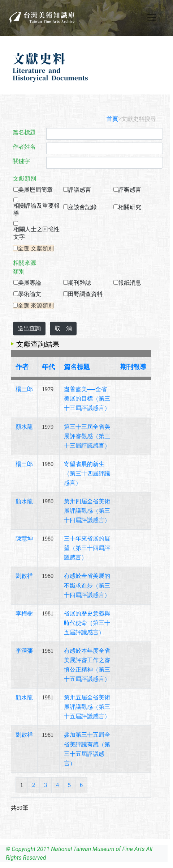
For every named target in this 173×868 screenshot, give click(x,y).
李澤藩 (24, 651)
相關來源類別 (25, 267)
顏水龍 (24, 427)
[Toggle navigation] (152, 17)
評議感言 (79, 190)
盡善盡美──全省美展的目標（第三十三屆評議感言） (87, 399)
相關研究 (130, 207)
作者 (22, 367)
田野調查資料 (85, 294)
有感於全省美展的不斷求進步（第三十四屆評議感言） (87, 585)
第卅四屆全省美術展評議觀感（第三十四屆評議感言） (87, 511)
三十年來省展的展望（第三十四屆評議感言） (87, 548)
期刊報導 (133, 367)
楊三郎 (24, 389)
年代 (48, 367)
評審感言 (130, 190)
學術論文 (30, 294)
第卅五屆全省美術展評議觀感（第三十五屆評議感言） (87, 707)
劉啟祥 (24, 576)
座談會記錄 (82, 207)
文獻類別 (25, 179)
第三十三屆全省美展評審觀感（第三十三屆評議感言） (87, 436)
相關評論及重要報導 (36, 209)
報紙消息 (130, 283)
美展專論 (30, 283)
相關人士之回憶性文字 (36, 233)
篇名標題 (24, 132)
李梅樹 (24, 613)
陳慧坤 (24, 539)
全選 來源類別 (36, 306)
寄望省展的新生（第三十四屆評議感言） (87, 473)
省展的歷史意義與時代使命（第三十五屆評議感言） (87, 623)
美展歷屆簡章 (35, 190)
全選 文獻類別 (36, 248)
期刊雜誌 (79, 283)
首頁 (112, 119)
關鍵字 (21, 161)
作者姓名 (24, 147)
